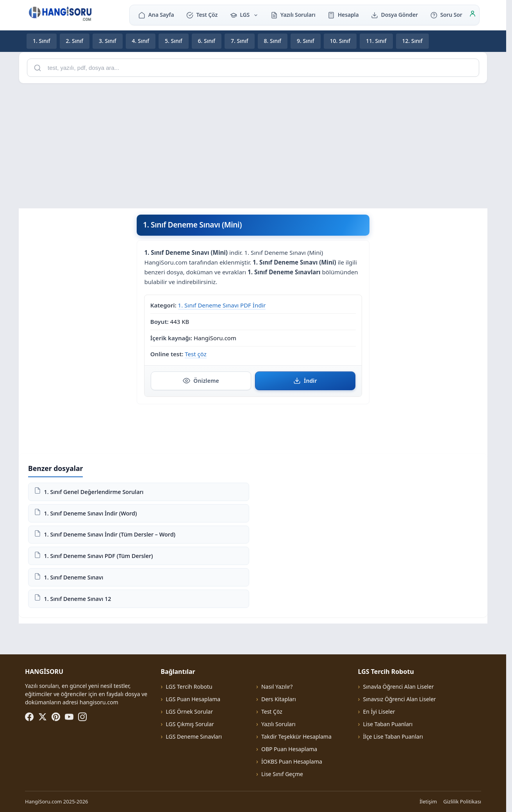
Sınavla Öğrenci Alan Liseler (399, 687)
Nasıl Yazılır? (277, 687)
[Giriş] (473, 15)
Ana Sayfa (156, 15)
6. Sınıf (207, 41)
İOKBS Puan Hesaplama (292, 761)
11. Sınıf (376, 41)
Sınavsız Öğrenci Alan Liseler (400, 699)
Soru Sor (446, 15)
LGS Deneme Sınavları (194, 736)
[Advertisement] (253, 144)
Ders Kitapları (279, 699)
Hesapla (343, 15)
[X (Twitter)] (43, 717)
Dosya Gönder (394, 15)
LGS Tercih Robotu (189, 687)
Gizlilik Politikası (462, 801)
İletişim (428, 801)
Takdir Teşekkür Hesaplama (296, 736)
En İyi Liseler (379, 712)
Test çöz (195, 354)
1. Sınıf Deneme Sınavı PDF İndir (222, 305)
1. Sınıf (42, 41)
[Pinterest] (56, 717)
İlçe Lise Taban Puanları (393, 736)
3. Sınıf (108, 41)
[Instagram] (82, 717)
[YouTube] (69, 717)
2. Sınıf (75, 41)
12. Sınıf (413, 41)
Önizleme (201, 380)
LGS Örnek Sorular (189, 712)
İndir (305, 380)
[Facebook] (29, 717)
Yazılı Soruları (293, 15)
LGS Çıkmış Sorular (190, 724)
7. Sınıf (240, 41)
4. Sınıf (141, 41)
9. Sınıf (306, 41)
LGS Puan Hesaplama (193, 699)
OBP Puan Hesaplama (289, 749)
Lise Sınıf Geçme (282, 774)
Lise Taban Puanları (388, 724)
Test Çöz (202, 15)
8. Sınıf (273, 41)
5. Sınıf (174, 41)
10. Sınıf (340, 41)
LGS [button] (244, 15)
